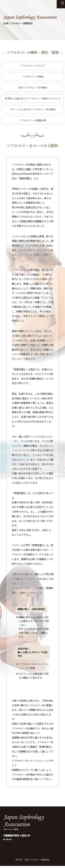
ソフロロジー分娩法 (33, 77)
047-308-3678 (11, 841)
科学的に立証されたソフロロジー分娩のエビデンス (33, 98)
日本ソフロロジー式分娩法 (33, 87)
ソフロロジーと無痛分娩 (33, 120)
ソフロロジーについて (33, 66)
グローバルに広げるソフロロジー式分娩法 (32, 109)
